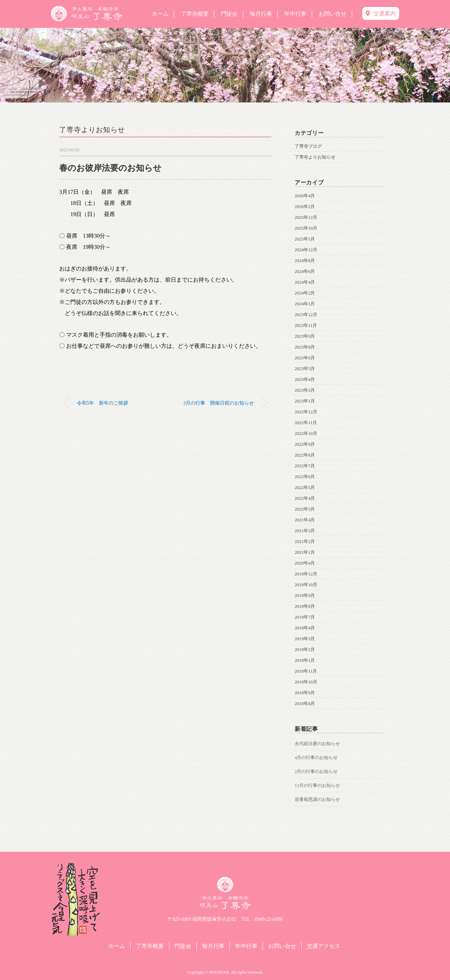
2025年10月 (306, 228)
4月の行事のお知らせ (316, 757)
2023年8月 (305, 347)
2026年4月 (305, 196)
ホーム (160, 14)
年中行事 (295, 14)
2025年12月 (306, 217)
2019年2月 (305, 649)
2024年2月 (305, 293)
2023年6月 (305, 358)
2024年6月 (305, 271)
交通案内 (381, 13)
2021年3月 (305, 531)
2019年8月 (305, 606)
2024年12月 (306, 250)
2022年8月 (305, 455)
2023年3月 (305, 390)
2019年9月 (305, 595)
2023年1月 (305, 401)
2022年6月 (305, 477)
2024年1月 (305, 304)
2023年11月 (306, 325)
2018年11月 (306, 671)
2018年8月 (305, 703)
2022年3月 (305, 509)
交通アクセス (324, 946)
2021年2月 (305, 541)
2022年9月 (305, 444)
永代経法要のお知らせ (317, 744)
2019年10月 (306, 585)
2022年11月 (306, 423)
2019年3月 (305, 639)
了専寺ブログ (308, 146)
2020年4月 (305, 563)
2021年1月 (305, 552)
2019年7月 (305, 617)
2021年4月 (305, 520)
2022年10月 (306, 433)
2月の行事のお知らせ (316, 771)
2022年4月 (305, 498)
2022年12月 (306, 412)
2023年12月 (306, 315)
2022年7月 (305, 466)
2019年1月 (305, 660)
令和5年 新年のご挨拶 (103, 403)
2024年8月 (305, 261)
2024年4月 (305, 282)
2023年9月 (305, 336)
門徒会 (229, 14)
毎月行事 (261, 14)
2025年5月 (305, 239)
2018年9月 (305, 693)
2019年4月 (305, 628)
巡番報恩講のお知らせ (317, 799)
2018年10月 (306, 682)
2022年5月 (305, 487)
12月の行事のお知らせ (317, 785)
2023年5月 (305, 369)
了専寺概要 (195, 14)
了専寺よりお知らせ (92, 130)
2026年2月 (305, 206)
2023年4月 (305, 379)
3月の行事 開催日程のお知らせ (219, 403)
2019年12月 (306, 574)
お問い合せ (333, 14)
